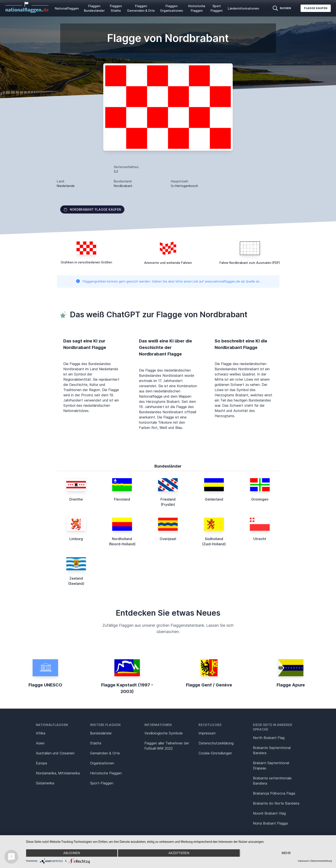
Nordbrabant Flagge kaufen (92, 209)
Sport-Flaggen (102, 783)
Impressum (207, 733)
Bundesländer (101, 733)
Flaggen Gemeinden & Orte (141, 8)
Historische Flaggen (197, 8)
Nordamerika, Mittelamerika (58, 773)
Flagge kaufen (316, 8)
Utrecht (260, 539)
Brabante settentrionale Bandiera (272, 781)
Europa (41, 763)
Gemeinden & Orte (105, 753)
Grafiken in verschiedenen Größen (86, 262)
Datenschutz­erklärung (216, 743)
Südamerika (45, 783)
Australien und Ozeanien (55, 753)
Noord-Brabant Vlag (269, 813)
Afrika (41, 733)
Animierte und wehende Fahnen (168, 263)
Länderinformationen (243, 8)
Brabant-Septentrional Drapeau (271, 765)
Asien (40, 743)
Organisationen (102, 763)
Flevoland (122, 499)
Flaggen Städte (116, 8)
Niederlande (66, 186)
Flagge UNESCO (45, 685)
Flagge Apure (291, 685)
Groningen (260, 499)
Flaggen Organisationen (171, 8)
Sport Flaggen (216, 8)
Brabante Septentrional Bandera (272, 750)
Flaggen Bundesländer (94, 8)
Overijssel (168, 539)
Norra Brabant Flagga (270, 823)
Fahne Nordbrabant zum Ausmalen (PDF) (250, 263)
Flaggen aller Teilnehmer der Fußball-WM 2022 (167, 746)
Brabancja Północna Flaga (274, 793)
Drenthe (76, 499)
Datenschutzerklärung (321, 861)
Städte (96, 743)
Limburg (76, 539)
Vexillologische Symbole (164, 733)
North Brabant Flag (269, 738)
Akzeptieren (179, 853)
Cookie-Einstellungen (215, 753)
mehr (286, 853)
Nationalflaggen (67, 8)
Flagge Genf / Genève (209, 685)
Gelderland (214, 499)
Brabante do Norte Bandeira (276, 803)
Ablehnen (72, 853)
